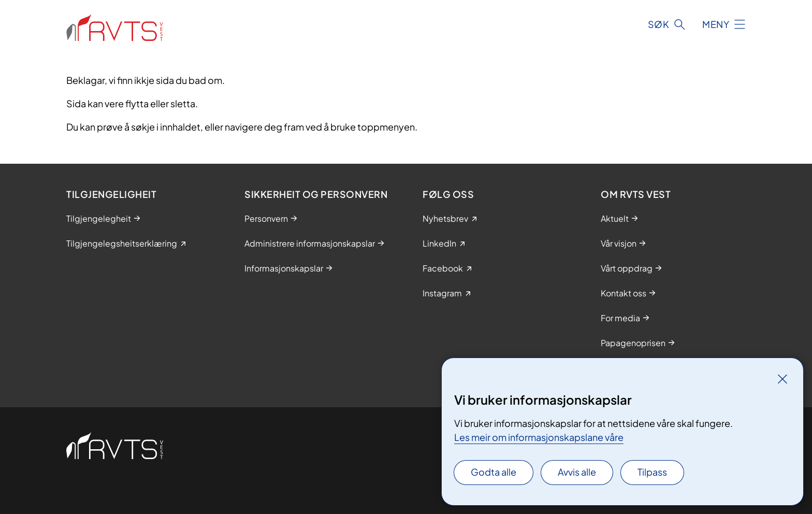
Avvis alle (577, 472)
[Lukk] (782, 379)
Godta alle (494, 472)
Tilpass (652, 472)
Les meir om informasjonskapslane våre (539, 437)
